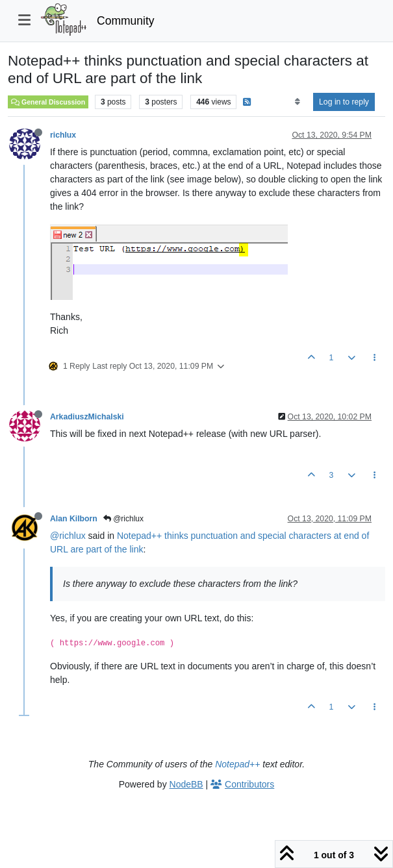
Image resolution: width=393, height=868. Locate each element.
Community (126, 21)
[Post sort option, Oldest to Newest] (297, 102)
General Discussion (48, 102)
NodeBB (186, 784)
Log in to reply (344, 102)
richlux (63, 135)
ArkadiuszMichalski (87, 417)
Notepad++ (237, 764)
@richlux (123, 519)
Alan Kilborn (74, 519)
